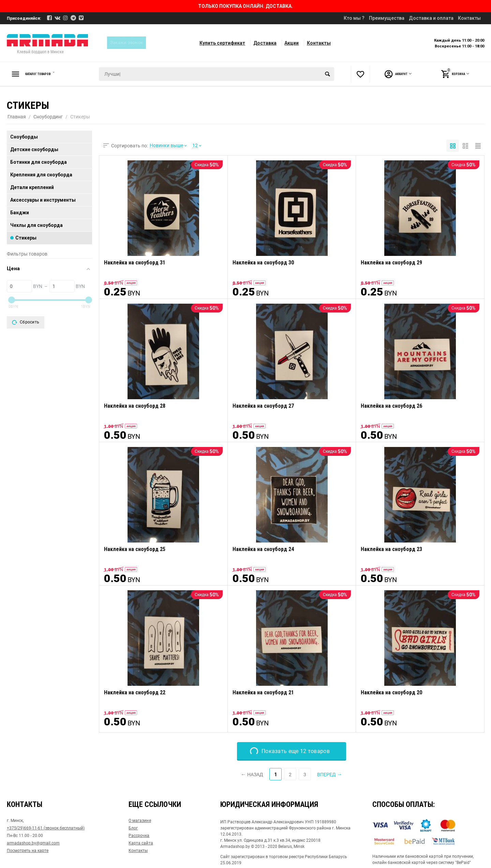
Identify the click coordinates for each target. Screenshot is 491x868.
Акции (292, 43)
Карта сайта (141, 843)
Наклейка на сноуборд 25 (135, 549)
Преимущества (387, 18)
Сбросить (26, 322)
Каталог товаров (46, 74)
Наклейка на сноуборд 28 (135, 406)
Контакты (469, 18)
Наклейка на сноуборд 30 (263, 263)
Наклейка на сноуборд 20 (391, 692)
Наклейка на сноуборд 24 (263, 549)
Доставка (265, 43)
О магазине (140, 821)
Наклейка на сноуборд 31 (135, 263)
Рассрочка (139, 836)
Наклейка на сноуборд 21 (263, 692)
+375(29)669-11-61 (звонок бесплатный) (46, 828)
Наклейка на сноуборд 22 (135, 692)
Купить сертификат (222, 43)
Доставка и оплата (431, 18)
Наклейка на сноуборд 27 (263, 406)
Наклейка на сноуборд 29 (391, 263)
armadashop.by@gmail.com (33, 843)
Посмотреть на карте (28, 851)
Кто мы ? (354, 18)
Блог (133, 828)
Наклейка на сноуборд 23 (391, 549)
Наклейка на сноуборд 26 (391, 406)
